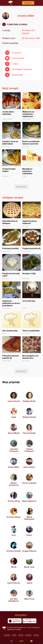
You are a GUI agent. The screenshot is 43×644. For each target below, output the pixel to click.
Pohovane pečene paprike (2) (11, 349)
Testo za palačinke (32, 323)
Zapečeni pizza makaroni (32, 214)
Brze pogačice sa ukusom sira (32, 349)
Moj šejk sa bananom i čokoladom (32, 163)
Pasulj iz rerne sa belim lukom (11, 135)
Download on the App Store (15, 621)
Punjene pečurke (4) (32, 240)
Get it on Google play (29, 621)
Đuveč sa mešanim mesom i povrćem (32, 135)
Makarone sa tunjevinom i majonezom (32, 106)
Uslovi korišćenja (33, 627)
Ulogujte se (28, 3)
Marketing (11, 629)
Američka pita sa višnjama (11, 214)
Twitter (14, 635)
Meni (21, 641)
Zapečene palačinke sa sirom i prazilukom (11, 295)
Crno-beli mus (32, 295)
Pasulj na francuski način (11, 267)
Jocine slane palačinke (11, 106)
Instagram (28, 635)
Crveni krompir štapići (11, 163)
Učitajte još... (22, 187)
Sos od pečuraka (11, 323)
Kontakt (18, 629)
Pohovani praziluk (11, 240)
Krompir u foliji (32, 267)
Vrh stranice (21, 615)
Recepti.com (4, 628)
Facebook (7, 635)
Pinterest (36, 635)
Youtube (21, 635)
